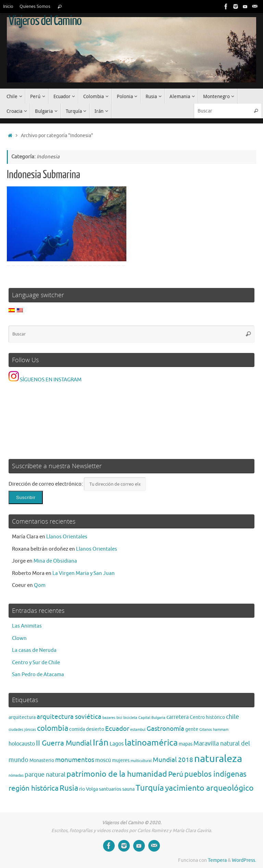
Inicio (8, 6)
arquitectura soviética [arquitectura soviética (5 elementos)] (69, 717)
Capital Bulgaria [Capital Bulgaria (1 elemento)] (152, 718)
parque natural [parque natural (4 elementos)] (45, 775)
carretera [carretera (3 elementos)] (178, 717)
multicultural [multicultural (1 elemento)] (141, 761)
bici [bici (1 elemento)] (119, 718)
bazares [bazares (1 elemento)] (109, 718)
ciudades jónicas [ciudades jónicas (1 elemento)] (22, 730)
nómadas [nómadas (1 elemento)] (16, 775)
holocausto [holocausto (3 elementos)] (22, 744)
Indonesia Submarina (43, 175)
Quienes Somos (35, 6)
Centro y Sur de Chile (36, 663)
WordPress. (244, 860)
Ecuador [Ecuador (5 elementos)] (117, 729)
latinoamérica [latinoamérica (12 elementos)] (151, 743)
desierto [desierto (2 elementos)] (95, 729)
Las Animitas (27, 626)
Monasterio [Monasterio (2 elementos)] (42, 760)
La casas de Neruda (34, 650)
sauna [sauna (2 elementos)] (128, 789)
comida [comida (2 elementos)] (77, 729)
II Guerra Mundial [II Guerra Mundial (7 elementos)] (64, 743)
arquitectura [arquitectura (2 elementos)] (22, 717)
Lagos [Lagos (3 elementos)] (117, 744)
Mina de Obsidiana (55, 561)
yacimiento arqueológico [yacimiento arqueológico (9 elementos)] (209, 788)
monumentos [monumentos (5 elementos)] (75, 760)
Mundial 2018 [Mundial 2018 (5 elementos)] (173, 760)
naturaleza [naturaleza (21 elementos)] (218, 759)
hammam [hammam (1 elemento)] (221, 730)
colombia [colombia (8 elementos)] (53, 728)
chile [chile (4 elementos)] (233, 717)
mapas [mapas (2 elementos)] (186, 744)
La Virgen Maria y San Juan (84, 573)
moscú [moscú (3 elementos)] (103, 760)
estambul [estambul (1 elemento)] (138, 730)
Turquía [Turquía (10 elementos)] (150, 788)
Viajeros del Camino (45, 21)
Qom (40, 585)
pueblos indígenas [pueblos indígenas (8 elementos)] (215, 774)
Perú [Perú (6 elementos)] (176, 774)
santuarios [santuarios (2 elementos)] (110, 789)
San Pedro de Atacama (38, 675)
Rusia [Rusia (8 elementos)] (69, 788)
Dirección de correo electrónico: (46, 484)
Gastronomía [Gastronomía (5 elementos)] (165, 729)
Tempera (217, 860)
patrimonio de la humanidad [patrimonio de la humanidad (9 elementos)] (117, 774)
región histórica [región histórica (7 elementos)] (34, 788)
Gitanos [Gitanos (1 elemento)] (206, 730)
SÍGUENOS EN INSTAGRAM (45, 380)
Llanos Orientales (67, 537)
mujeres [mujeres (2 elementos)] (121, 760)
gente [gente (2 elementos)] (192, 729)
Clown (19, 638)
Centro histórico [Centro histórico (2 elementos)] (207, 717)
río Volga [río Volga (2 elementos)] (89, 789)
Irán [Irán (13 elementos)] (101, 743)
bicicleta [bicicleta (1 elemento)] (130, 718)
